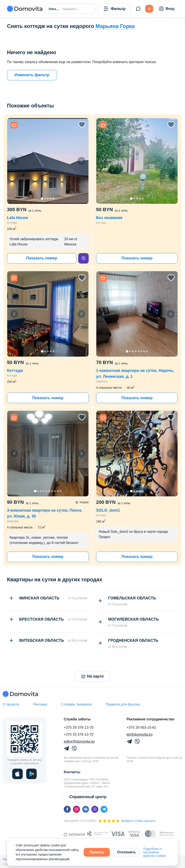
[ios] (17, 774)
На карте (92, 676)
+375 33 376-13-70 (79, 734)
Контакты (72, 772)
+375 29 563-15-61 (142, 727)
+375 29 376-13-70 (79, 727)
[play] (31, 774)
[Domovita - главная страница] (25, 9)
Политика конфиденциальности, (26, 859)
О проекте (11, 704)
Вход (167, 9)
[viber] (83, 258)
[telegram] (104, 809)
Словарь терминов (76, 704)
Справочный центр (88, 797)
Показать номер (42, 258)
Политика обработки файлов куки (74, 859)
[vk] (86, 809)
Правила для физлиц (123, 704)
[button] (48, 161)
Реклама (40, 704)
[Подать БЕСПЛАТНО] (149, 9)
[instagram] (76, 809)
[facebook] (67, 809)
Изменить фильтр (32, 75)
